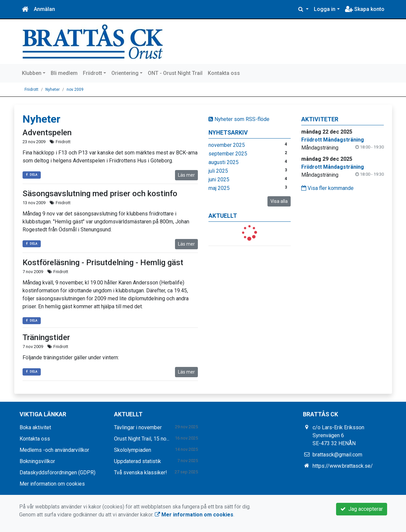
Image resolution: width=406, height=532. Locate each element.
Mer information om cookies (52, 484)
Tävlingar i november (138, 427)
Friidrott (92, 73)
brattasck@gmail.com (337, 455)
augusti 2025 (224, 162)
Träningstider (46, 337)
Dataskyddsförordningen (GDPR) (58, 473)
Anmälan (44, 9)
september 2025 (228, 154)
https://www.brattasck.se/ (343, 466)
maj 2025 (219, 188)
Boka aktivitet (35, 427)
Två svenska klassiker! (141, 473)
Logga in (325, 9)
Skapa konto (365, 9)
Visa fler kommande (327, 188)
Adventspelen (47, 133)
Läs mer (186, 175)
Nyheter (53, 89)
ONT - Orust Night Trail (175, 73)
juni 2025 (219, 179)
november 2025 (227, 145)
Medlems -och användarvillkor (54, 450)
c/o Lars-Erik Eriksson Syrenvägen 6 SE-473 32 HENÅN (338, 435)
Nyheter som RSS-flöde (239, 119)
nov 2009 (75, 89)
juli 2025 (218, 171)
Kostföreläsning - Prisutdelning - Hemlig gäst (103, 263)
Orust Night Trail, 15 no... (142, 439)
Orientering (125, 73)
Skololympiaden (133, 450)
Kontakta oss (224, 73)
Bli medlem (64, 73)
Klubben (32, 73)
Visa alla (279, 201)
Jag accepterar (362, 509)
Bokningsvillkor (37, 461)
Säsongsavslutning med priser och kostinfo (100, 194)
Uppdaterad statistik (138, 461)
